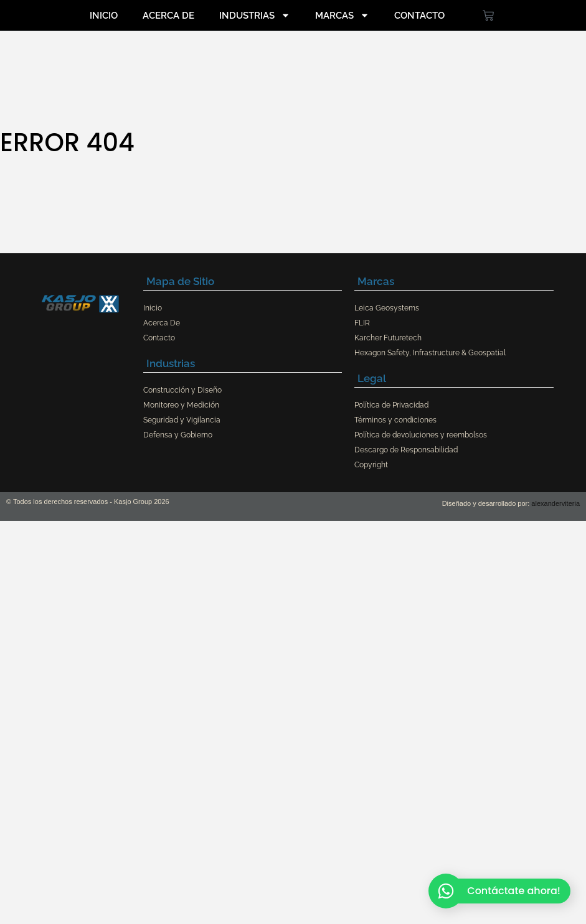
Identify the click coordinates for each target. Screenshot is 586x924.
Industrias (255, 15)
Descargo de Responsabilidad (406, 450)
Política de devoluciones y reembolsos (421, 435)
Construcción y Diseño (182, 390)
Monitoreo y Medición (181, 405)
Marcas (342, 15)
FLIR (362, 323)
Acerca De (168, 16)
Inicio (104, 16)
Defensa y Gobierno (178, 435)
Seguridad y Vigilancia (182, 420)
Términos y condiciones (395, 420)
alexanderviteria (555, 503)
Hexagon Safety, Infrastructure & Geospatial (430, 353)
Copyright (371, 465)
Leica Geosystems (387, 308)
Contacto (419, 16)
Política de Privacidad (391, 405)
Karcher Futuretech (388, 338)
